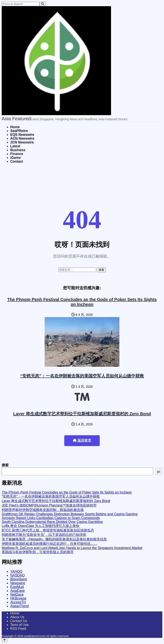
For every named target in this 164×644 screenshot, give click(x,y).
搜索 (5, 465)
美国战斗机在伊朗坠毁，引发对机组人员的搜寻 (38, 552)
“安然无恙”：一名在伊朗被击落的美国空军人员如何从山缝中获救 (82, 376)
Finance (17, 154)
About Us (17, 617)
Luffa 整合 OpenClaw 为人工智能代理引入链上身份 (40, 526)
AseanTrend (20, 606)
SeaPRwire (19, 131)
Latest (15, 146)
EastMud (17, 587)
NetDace (17, 595)
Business (18, 150)
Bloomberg (18, 579)
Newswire (18, 583)
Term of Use (19, 625)
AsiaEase (18, 591)
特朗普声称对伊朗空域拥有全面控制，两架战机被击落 (43, 510)
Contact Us (19, 621)
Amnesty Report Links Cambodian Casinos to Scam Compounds (51, 518)
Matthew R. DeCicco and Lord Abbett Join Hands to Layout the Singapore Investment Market (72, 548)
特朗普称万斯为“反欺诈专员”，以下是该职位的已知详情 (44, 535)
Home (15, 127)
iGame (15, 158)
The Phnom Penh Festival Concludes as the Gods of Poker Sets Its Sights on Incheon (82, 302)
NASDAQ (18, 575)
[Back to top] (4, 640)
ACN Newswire (22, 138)
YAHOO (16, 572)
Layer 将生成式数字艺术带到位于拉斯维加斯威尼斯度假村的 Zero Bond (82, 414)
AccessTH (18, 602)
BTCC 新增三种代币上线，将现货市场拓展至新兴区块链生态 (48, 530)
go (159, 472)
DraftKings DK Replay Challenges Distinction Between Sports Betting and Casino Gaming (70, 514)
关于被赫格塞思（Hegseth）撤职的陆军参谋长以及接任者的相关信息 (54, 539)
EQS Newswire (22, 135)
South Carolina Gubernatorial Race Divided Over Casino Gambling (52, 522)
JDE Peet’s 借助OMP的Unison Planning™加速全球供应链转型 (49, 505)
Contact (17, 161)
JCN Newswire (22, 142)
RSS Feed (18, 629)
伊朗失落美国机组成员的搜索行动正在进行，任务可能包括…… (50, 544)
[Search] (43, 4)
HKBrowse (18, 598)
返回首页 (82, 440)
